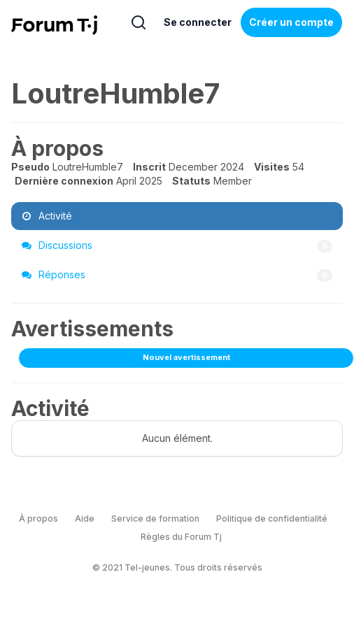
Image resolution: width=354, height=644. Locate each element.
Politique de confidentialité (272, 518)
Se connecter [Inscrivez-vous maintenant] (198, 22)
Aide (85, 518)
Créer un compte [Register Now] (291, 22)
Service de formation (155, 518)
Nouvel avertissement (186, 357)
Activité (47, 216)
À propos (38, 518)
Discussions (177, 245)
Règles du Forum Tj (181, 537)
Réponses (177, 275)
